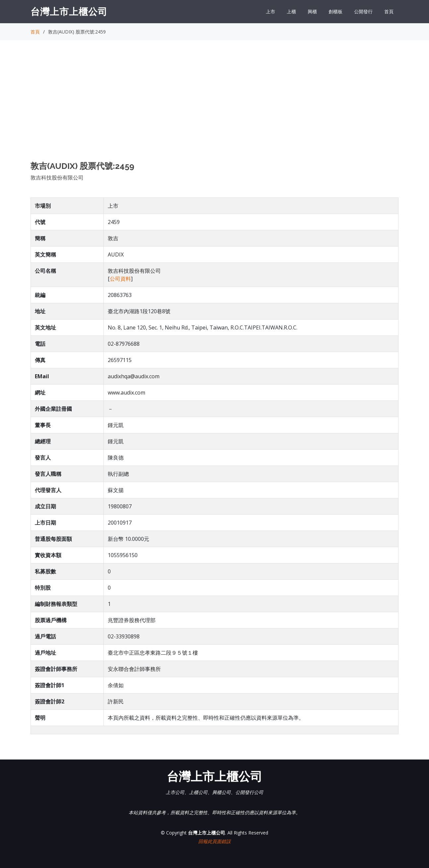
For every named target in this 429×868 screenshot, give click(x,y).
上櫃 (291, 11)
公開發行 (363, 11)
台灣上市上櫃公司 (69, 11)
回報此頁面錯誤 (214, 841)
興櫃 (312, 11)
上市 (271, 11)
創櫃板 (336, 11)
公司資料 (120, 279)
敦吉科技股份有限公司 (57, 178)
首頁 (389, 11)
